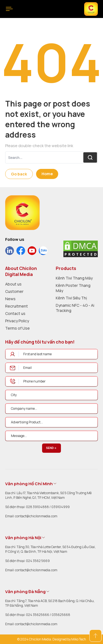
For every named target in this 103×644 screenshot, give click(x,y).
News (10, 299)
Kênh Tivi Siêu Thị (71, 298)
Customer (14, 291)
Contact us (15, 313)
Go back (19, 174)
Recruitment (17, 306)
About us (13, 284)
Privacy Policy (17, 321)
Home (47, 174)
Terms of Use (17, 328)
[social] (10, 251)
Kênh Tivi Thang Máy (74, 278)
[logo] (22, 213)
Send (52, 448)
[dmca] (81, 249)
